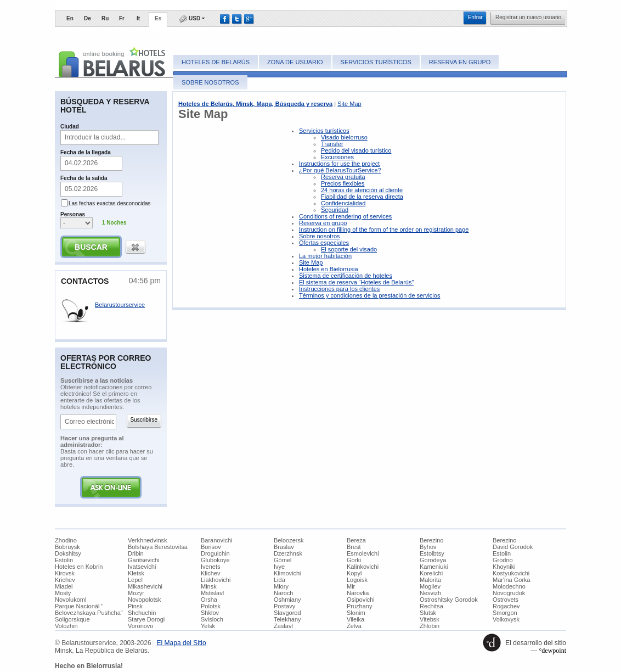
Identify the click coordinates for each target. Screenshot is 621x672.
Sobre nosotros (210, 82)
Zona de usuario (295, 62)
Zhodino (66, 540)
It (138, 18)
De (87, 18)
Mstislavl (212, 593)
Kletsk (136, 573)
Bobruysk (67, 547)
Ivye (279, 567)
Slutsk (428, 613)
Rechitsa (431, 606)
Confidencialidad (343, 203)
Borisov (211, 547)
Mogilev (430, 586)
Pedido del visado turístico (356, 150)
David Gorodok (513, 547)
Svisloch (212, 619)
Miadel (64, 586)
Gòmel (283, 560)
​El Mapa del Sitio (182, 643)
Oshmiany (287, 600)
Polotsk (211, 606)
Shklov (210, 613)
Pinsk (135, 606)
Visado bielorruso (344, 137)
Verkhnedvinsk (148, 540)
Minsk (209, 586)
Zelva (354, 626)
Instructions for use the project (339, 164)
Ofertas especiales (324, 243)
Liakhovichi (216, 580)
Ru (105, 18)
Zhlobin (430, 626)
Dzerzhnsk (288, 553)
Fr (122, 18)
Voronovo (140, 626)
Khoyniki (504, 567)
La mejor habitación (325, 256)
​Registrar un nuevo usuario (528, 17)
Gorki (354, 560)
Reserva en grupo (460, 62)
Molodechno (509, 586)
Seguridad (335, 210)
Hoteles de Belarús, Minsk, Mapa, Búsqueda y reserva (255, 104)
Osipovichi (361, 600)
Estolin (502, 553)
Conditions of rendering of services (345, 216)
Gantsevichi (143, 560)
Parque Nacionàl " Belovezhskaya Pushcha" (89, 609)
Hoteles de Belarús (216, 62)
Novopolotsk (145, 600)
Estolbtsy (432, 553)
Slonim (356, 613)
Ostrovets (506, 600)
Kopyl (354, 573)
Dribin (136, 553)
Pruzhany (359, 606)
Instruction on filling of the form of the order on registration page (384, 229)
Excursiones (337, 157)
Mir (351, 586)
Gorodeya (433, 560)
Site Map (349, 104)
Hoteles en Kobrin (79, 567)
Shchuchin (142, 613)
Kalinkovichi (363, 567)
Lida (280, 580)
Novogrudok (509, 593)
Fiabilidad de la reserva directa (362, 197)
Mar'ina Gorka (512, 580)
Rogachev (506, 606)
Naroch (283, 593)
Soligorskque (72, 619)
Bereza (356, 540)
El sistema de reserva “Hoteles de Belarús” (356, 282)
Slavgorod (287, 613)
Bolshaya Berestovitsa (158, 547)
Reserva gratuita (343, 177)
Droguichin (215, 553)
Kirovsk (65, 573)
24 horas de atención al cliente (362, 190)
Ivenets (210, 567)
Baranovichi (216, 540)
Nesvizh (430, 593)
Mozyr (136, 593)
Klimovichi (287, 573)
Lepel (135, 580)
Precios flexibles (343, 183)
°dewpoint (553, 651)
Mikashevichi (145, 586)
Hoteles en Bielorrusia (329, 269)
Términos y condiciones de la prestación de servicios (369, 295)
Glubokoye (215, 560)
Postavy (284, 606)
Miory (281, 586)
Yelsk (208, 626)
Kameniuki (434, 567)
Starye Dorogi (146, 619)
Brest (354, 547)
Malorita (430, 580)
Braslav (284, 547)
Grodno (503, 560)
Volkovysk (506, 619)
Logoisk (357, 580)
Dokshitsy (68, 553)
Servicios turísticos (376, 62)
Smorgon (505, 613)
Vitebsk (430, 619)
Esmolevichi (363, 553)
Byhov (428, 547)
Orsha (209, 600)
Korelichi (431, 573)
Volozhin (66, 626)
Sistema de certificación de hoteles (346, 276)
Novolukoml (70, 600)
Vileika (355, 619)
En (70, 18)
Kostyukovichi (511, 573)
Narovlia (358, 593)
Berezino (431, 540)
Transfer (332, 144)
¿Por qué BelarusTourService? (340, 170)
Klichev (210, 573)
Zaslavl (283, 626)
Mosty (63, 593)
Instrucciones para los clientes (339, 289)
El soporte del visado (349, 249)
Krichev (65, 580)
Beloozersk (289, 540)
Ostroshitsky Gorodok (449, 600)
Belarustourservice (120, 305)
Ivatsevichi (142, 567)
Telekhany (287, 619)
